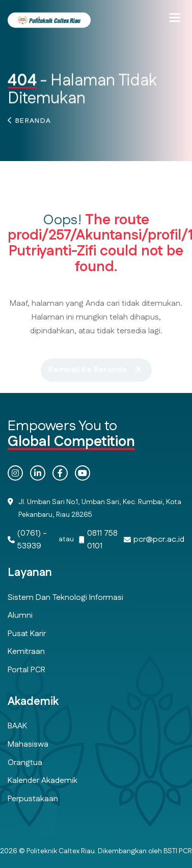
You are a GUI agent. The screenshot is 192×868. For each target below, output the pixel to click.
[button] (175, 18)
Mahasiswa (28, 744)
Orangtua (25, 763)
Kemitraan (26, 652)
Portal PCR (26, 670)
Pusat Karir (27, 634)
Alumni (20, 615)
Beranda (33, 123)
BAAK (17, 726)
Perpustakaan (33, 799)
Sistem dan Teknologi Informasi (65, 598)
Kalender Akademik (43, 781)
